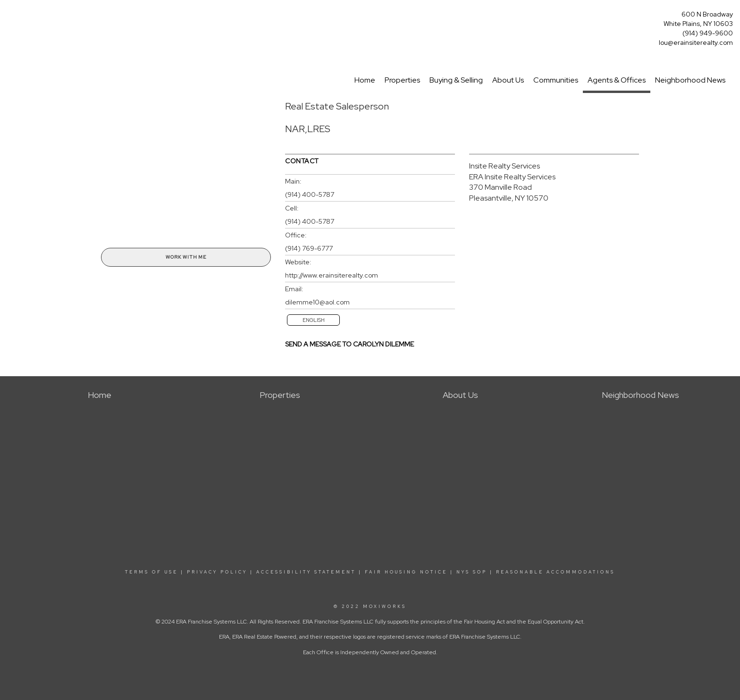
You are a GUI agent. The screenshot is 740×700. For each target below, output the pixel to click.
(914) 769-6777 (309, 248)
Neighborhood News (690, 80)
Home (365, 80)
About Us (508, 80)
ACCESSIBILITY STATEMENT (306, 572)
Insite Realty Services (505, 166)
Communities (556, 80)
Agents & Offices (617, 80)
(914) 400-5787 (310, 194)
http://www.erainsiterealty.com (332, 275)
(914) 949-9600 (708, 33)
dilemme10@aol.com (317, 302)
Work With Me (186, 257)
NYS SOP (472, 572)
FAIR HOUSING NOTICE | (409, 572)
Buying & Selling (456, 80)
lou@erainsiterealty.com (696, 42)
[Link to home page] (10, 17)
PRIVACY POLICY (217, 572)
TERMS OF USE (151, 572)
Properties (402, 80)
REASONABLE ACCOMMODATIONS (554, 572)
